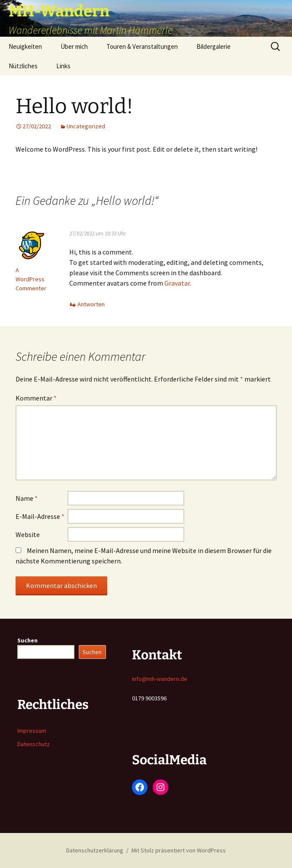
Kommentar (36, 398)
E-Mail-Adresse (40, 516)
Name (27, 498)
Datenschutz (34, 744)
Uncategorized (86, 126)
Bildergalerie (213, 46)
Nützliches (23, 66)
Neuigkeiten (25, 46)
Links (63, 66)
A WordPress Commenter (31, 279)
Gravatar (177, 283)
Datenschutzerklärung (95, 850)
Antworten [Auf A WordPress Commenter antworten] (91, 304)
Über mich (74, 46)
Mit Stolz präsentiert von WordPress (179, 850)
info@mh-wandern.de (160, 679)
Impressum (32, 731)
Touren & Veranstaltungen (142, 46)
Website (28, 534)
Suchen (27, 640)
